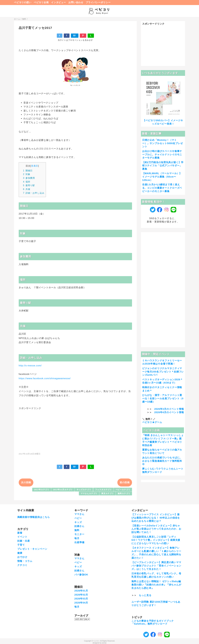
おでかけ (22, 557)
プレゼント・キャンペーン (32, 549)
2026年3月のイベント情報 (169, 409)
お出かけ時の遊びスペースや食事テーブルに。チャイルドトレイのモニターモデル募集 (162, 155)
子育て (21, 545)
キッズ (78, 522)
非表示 (35, 166)
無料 (77, 530)
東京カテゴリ (108, 494)
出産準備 (79, 542)
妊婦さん (79, 526)
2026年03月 (81, 599)
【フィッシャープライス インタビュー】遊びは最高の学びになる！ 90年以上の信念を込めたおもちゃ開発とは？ (156, 518)
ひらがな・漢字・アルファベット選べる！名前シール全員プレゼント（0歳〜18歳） (163, 399)
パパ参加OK (81, 575)
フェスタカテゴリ (103, 490)
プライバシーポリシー (98, 2)
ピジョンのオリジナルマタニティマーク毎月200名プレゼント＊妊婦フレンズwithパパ (163, 372)
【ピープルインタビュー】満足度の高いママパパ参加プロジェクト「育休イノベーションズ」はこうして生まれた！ (156, 566)
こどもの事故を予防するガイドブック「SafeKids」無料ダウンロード (153, 622)
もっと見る (145, 595)
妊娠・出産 (24, 541)
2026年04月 (81, 603)
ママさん (79, 514)
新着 (20, 533)
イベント (22, 537)
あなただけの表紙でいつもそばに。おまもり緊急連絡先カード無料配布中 (162, 461)
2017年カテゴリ (42, 490)
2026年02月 (81, 595)
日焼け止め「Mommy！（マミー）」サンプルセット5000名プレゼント (163, 143)
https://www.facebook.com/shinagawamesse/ (45, 378)
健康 (20, 553)
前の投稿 (125, 482)
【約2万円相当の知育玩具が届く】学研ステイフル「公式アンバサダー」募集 (163, 166)
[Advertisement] (75, 430)
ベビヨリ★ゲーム (152, 422)
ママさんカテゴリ (89, 494)
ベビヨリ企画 (41, 2)
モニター (79, 534)
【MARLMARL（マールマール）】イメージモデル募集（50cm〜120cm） (162, 177)
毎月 (77, 538)
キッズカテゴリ (84, 490)
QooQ (104, 643)
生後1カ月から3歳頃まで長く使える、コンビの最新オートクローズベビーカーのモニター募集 (162, 188)
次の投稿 (26, 482)
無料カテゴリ (124, 494)
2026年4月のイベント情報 (169, 412)
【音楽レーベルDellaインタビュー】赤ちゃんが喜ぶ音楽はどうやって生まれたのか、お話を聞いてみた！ (156, 529)
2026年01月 (81, 591)
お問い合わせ (76, 2)
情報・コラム (25, 561)
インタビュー (59, 2)
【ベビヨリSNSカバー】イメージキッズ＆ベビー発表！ (163, 122)
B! (75, 36)
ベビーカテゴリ (123, 490)
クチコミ (22, 565)
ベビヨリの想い (23, 2)
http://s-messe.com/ (30, 366)
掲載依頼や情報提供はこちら (33, 517)
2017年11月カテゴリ (63, 490)
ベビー (78, 518)
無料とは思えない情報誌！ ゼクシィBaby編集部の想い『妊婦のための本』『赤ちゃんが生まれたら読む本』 (156, 585)
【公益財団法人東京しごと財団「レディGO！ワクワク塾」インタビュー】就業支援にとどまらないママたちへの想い (156, 540)
